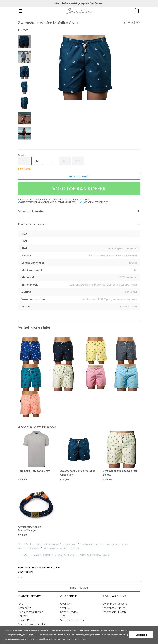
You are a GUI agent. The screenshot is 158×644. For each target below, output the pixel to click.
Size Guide (24, 169)
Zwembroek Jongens (115, 604)
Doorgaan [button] (141, 635)
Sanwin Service (69, 612)
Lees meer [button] (82, 639)
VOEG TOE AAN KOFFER (79, 189)
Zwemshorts (69, 544)
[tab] (79, 211)
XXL (78, 161)
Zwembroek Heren (116, 544)
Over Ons (66, 604)
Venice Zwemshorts (29, 548)
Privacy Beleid (26, 620)
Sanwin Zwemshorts (72, 620)
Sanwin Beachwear (48, 544)
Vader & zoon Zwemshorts (58, 548)
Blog (63, 616)
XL (65, 161)
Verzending (24, 608)
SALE (79, 548)
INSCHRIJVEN (79, 588)
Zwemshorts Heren (91, 544)
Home (25, 555)
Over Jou (66, 608)
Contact (23, 616)
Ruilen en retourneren (30, 612)
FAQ (21, 604)
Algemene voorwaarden (32, 624)
